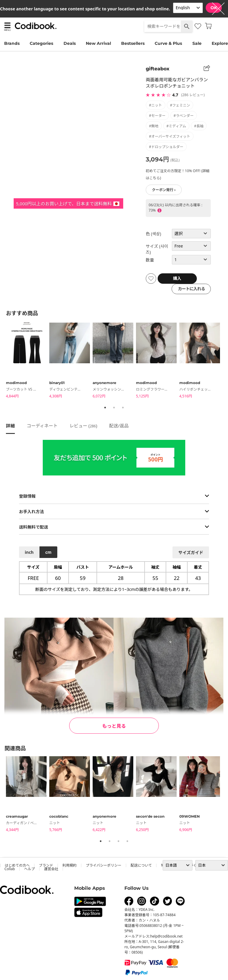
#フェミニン (180, 105)
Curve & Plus (168, 43)
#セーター (157, 116)
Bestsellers (133, 43)
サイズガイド (191, 552)
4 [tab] (127, 841)
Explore (220, 43)
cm (48, 552)
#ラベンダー (184, 116)
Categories (41, 43)
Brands (12, 43)
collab (10, 869)
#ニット (156, 105)
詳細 (10, 426)
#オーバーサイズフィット (170, 136)
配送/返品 (119, 426)
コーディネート (42, 426)
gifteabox (158, 69)
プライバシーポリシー (104, 865)
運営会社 (51, 869)
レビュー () (83, 426)
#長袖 (199, 126)
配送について (141, 865)
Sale (197, 43)
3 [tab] (123, 407)
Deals (70, 43)
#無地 (154, 126)
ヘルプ (29, 869)
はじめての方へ (17, 865)
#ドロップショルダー (166, 147)
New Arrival (98, 43)
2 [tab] (114, 407)
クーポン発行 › (164, 190)
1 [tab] (105, 407)
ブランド (46, 865)
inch (29, 552)
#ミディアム (176, 126)
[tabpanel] (28, 361)
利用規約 (69, 865)
